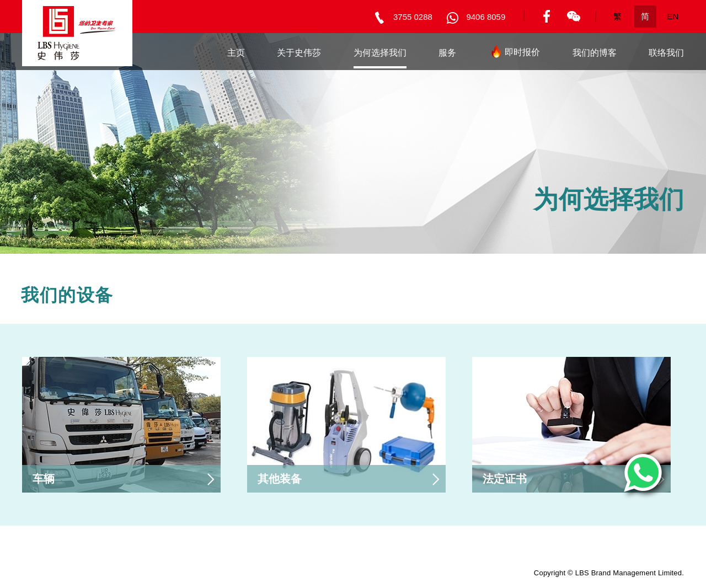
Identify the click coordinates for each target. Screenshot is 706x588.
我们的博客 (595, 53)
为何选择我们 (380, 53)
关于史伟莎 (299, 53)
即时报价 (514, 54)
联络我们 (666, 53)
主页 (236, 53)
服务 (447, 53)
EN (673, 16)
